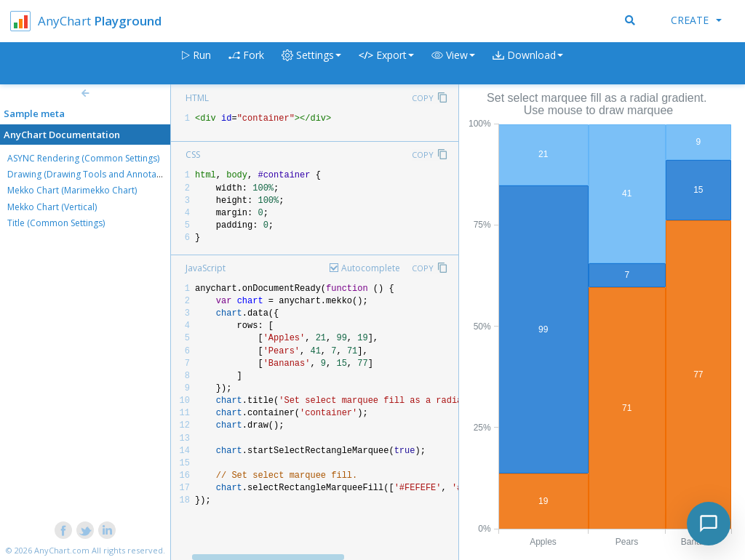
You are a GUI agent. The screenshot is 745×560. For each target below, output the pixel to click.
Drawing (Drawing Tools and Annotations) (93, 174)
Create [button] (696, 20)
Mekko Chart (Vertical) (52, 207)
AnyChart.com (62, 550)
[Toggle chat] (709, 524)
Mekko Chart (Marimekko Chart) (72, 190)
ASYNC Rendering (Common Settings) (83, 158)
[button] (453, 64)
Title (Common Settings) (56, 223)
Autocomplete (371, 268)
